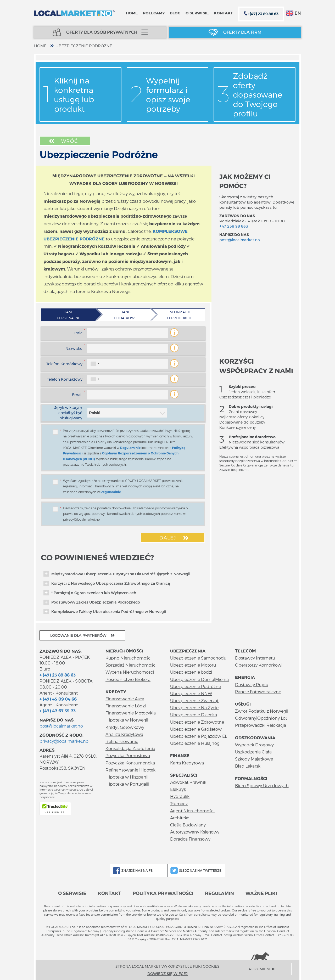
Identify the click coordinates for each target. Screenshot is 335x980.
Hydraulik (180, 796)
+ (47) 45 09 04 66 (58, 699)
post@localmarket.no (240, 240)
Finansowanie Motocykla (131, 713)
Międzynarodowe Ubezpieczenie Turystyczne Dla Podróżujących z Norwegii (117, 574)
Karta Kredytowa (187, 763)
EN (294, 13)
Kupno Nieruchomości (129, 658)
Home (132, 13)
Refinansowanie (122, 741)
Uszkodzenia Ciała (253, 752)
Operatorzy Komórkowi (259, 665)
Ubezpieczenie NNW (191, 693)
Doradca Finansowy (190, 839)
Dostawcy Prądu (252, 685)
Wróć (63, 141)
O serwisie (197, 13)
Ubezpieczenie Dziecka (194, 715)
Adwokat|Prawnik (188, 782)
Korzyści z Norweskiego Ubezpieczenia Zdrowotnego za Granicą (107, 583)
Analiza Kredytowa (124, 734)
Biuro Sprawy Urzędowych (262, 785)
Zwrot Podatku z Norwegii (262, 711)
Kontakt (223, 13)
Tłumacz (179, 804)
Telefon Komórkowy (64, 364)
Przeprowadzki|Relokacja (261, 725)
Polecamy (154, 13)
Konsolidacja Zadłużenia (130, 748)
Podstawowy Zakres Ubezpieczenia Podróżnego (92, 602)
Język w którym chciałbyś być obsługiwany (68, 413)
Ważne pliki (261, 893)
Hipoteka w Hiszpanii (127, 777)
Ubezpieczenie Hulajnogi (195, 743)
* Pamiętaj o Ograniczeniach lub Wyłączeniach (90, 593)
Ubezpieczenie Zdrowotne (197, 722)
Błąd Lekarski (248, 766)
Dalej (175, 538)
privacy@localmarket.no (64, 741)
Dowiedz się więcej (167, 974)
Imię (78, 333)
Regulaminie (130, 448)
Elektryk (178, 789)
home (40, 46)
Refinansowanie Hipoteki (131, 770)
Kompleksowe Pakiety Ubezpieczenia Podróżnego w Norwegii (105, 612)
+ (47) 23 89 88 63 (58, 675)
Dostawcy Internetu (255, 658)
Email (77, 395)
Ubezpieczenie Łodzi (191, 672)
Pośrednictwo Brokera (128, 679)
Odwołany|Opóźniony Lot (261, 718)
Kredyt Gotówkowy (125, 727)
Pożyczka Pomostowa (128, 755)
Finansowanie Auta (125, 699)
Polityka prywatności (163, 893)
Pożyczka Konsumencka (130, 763)
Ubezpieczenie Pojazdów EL (199, 736)
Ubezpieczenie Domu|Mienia (199, 679)
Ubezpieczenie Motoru (193, 665)
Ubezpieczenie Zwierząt (194, 700)
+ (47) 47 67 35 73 (58, 711)
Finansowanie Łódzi (126, 706)
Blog (175, 13)
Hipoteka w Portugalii (127, 784)
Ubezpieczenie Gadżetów (196, 729)
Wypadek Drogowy (254, 745)
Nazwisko (74, 348)
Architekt (179, 818)
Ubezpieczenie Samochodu (198, 658)
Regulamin (219, 893)
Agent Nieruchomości (192, 811)
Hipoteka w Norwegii (127, 720)
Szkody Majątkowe (254, 759)
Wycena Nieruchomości (130, 672)
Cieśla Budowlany (188, 825)
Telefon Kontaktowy (65, 379)
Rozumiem (262, 969)
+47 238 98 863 (234, 226)
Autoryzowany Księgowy (195, 832)
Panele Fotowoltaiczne (258, 692)
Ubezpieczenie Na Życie (194, 708)
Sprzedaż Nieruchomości (131, 665)
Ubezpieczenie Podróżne (84, 46)
